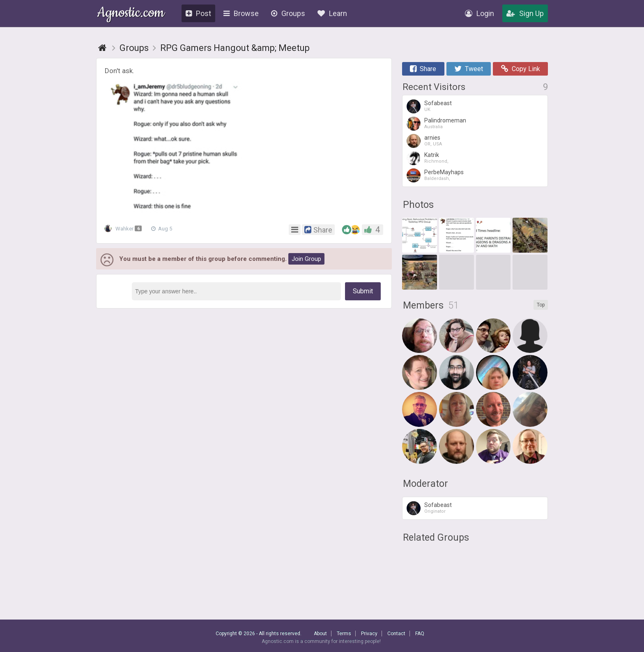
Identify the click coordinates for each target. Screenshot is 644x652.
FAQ (420, 634)
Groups (288, 13)
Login (480, 13)
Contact (396, 634)
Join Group (306, 259)
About (320, 634)
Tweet (469, 69)
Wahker (124, 229)
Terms (344, 634)
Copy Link (521, 69)
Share (423, 69)
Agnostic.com (131, 14)
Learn (332, 13)
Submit (363, 291)
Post (198, 13)
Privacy (369, 634)
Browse (241, 13)
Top (541, 305)
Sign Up (525, 13)
